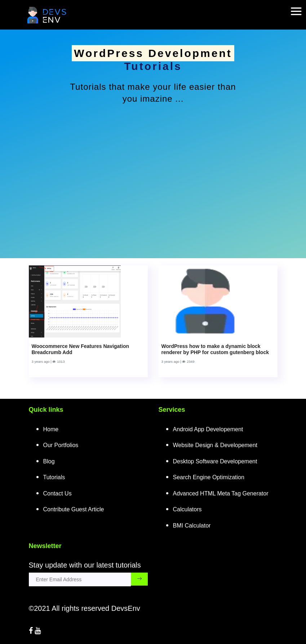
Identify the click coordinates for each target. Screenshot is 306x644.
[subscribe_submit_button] (139, 579)
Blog (49, 461)
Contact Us (57, 493)
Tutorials (54, 477)
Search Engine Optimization (209, 477)
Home (51, 429)
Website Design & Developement (215, 445)
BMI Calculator (192, 526)
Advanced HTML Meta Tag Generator (221, 493)
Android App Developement (208, 429)
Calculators (187, 509)
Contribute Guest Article (74, 509)
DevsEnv (126, 608)
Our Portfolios (61, 445)
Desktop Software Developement (215, 461)
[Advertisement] (153, 172)
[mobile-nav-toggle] (298, 7)
